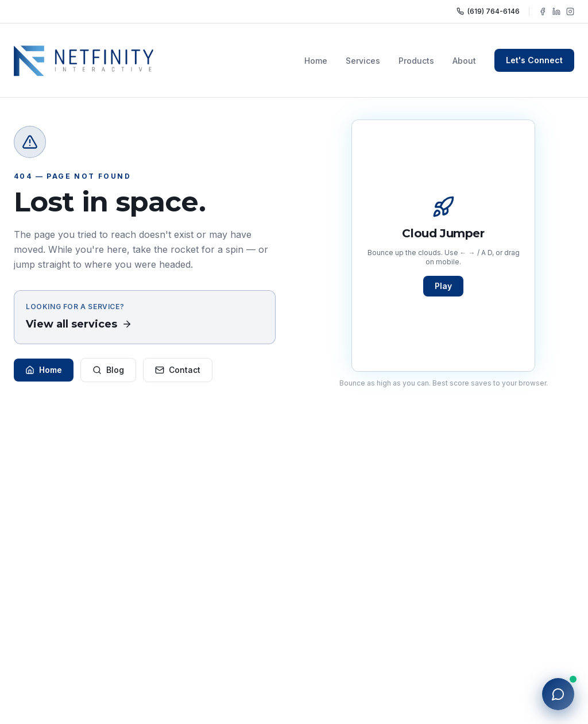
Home (316, 61)
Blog (108, 370)
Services (363, 61)
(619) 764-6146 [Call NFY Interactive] (488, 11)
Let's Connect (534, 60)
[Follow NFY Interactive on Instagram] (570, 11)
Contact (178, 370)
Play (443, 286)
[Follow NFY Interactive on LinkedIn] (556, 11)
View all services (79, 324)
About (464, 61)
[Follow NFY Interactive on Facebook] (543, 11)
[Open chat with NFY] (558, 694)
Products (416, 61)
